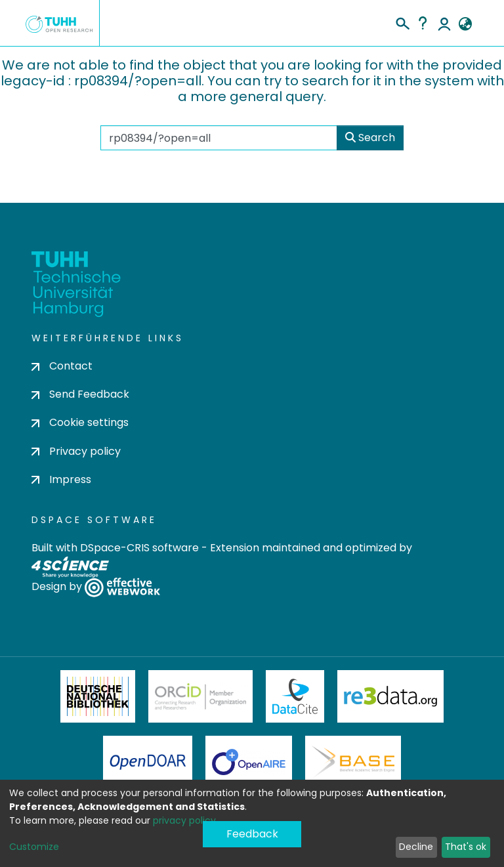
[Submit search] (402, 22)
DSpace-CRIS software (139, 548)
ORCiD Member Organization (201, 696)
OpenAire (249, 762)
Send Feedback (80, 394)
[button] (465, 24)
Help (423, 23)
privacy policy (184, 820)
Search (370, 137)
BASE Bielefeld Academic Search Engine (353, 762)
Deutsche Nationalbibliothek (98, 696)
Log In (444, 23)
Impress (61, 479)
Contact (62, 366)
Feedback (252, 834)
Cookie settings (80, 422)
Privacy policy (76, 451)
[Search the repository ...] (219, 138)
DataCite (295, 696)
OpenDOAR (148, 762)
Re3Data (390, 696)
